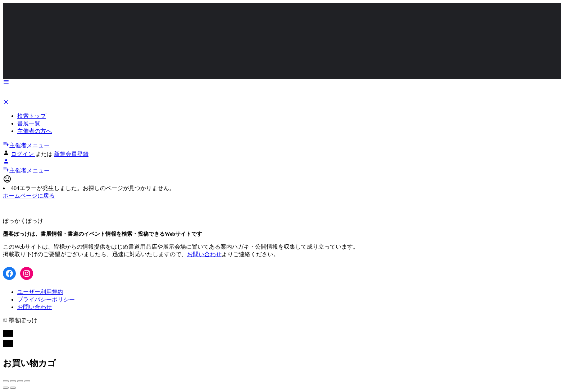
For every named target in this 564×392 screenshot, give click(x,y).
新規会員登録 (71, 154)
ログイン (23, 154)
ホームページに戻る (29, 196)
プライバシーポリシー (46, 299)
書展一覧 (29, 123)
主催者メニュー (26, 145)
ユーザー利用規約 (40, 292)
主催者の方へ (35, 131)
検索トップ (32, 116)
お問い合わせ (204, 254)
